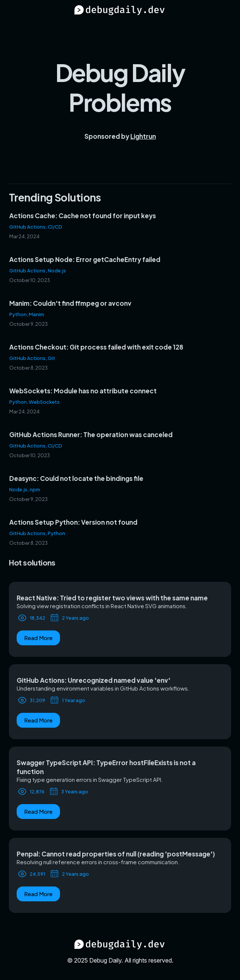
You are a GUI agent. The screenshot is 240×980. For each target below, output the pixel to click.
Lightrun (143, 136)
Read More (38, 638)
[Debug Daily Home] (120, 11)
